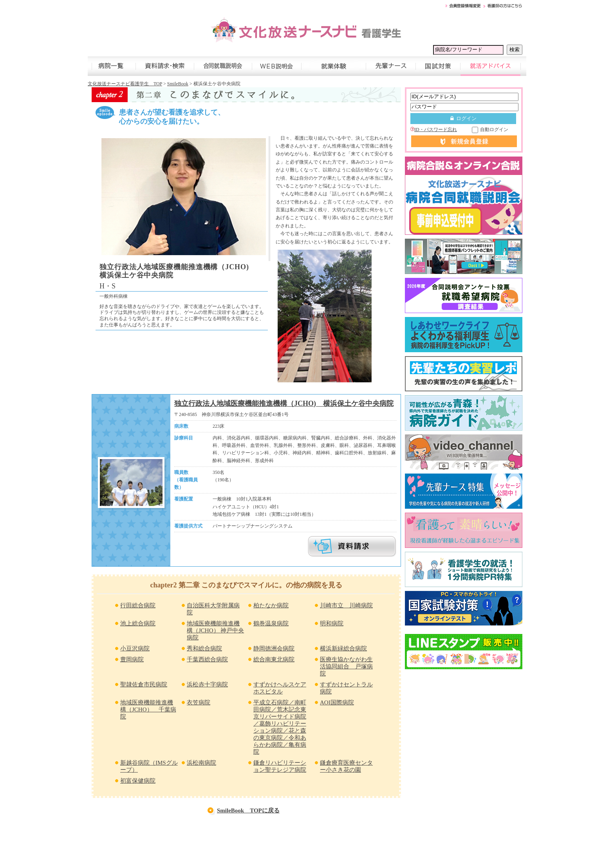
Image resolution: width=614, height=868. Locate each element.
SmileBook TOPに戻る (248, 810)
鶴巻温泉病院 (271, 623)
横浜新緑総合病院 (343, 648)
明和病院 (332, 623)
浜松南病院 (201, 763)
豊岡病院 (132, 659)
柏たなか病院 (271, 605)
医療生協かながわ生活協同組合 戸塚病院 (346, 666)
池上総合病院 (138, 623)
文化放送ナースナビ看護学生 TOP (125, 84)
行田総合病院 (138, 605)
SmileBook (178, 84)
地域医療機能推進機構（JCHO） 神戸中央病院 (215, 630)
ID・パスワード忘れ (434, 130)
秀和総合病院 (204, 648)
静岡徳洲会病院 (274, 648)
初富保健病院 (138, 781)
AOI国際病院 (337, 702)
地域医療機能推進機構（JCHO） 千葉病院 (148, 710)
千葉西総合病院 (207, 659)
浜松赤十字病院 (207, 684)
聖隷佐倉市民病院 (144, 684)
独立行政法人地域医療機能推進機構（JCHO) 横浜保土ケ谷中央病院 (284, 403)
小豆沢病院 (135, 648)
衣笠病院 (199, 702)
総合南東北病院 (274, 659)
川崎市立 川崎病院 (346, 605)
